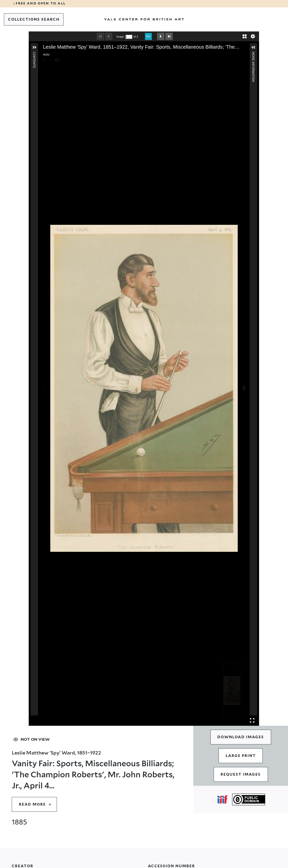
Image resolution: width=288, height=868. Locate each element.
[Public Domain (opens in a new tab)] (249, 799)
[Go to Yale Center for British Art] (144, 19)
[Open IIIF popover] (222, 799)
